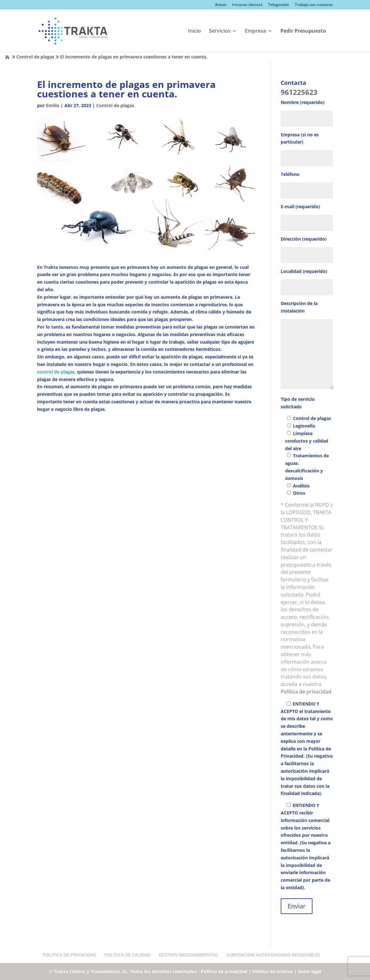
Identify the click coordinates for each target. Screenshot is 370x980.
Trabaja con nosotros (314, 5)
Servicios (220, 31)
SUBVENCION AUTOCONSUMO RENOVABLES (273, 955)
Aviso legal (310, 971)
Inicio (194, 31)
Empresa (255, 31)
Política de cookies (273, 971)
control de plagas (56, 372)
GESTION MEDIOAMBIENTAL (188, 955)
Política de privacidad (306, 692)
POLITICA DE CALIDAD (127, 955)
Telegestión (279, 5)
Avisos (221, 5)
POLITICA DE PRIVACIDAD (69, 955)
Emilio (53, 105)
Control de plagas (35, 57)
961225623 (299, 92)
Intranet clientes (247, 5)
